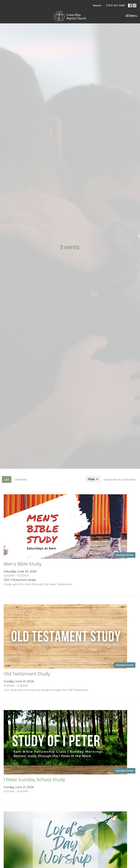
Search (97, 5)
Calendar (21, 479)
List (7, 479)
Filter (93, 479)
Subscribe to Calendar (120, 479)
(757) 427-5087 (116, 5)
